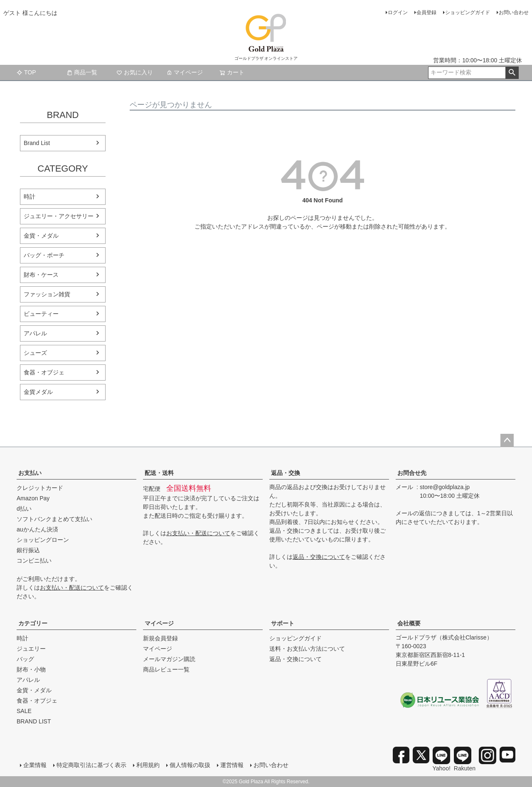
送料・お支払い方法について (307, 649)
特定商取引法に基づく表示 (91, 765)
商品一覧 (82, 72)
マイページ (185, 72)
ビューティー (41, 314)
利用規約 (148, 765)
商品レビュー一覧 (166, 669)
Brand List (37, 143)
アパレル (35, 333)
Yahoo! (442, 759)
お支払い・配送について (72, 588)
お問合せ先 (412, 473)
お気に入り (135, 72)
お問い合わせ (514, 12)
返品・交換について (319, 557)
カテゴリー (33, 623)
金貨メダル (38, 392)
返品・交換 (286, 473)
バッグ (25, 659)
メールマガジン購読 (169, 659)
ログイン (398, 12)
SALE (24, 711)
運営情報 (232, 765)
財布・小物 (31, 669)
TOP (26, 72)
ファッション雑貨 (47, 294)
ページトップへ (507, 440)
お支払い (30, 473)
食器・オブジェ (44, 372)
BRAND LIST (34, 721)
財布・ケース (41, 275)
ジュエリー (31, 649)
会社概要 (409, 623)
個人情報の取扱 (190, 765)
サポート (283, 623)
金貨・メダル (41, 236)
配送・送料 (159, 473)
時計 (30, 197)
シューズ (35, 353)
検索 (512, 73)
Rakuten (465, 759)
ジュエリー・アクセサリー (59, 216)
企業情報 (35, 765)
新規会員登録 (160, 638)
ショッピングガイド (468, 12)
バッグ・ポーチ (44, 255)
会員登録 (426, 12)
